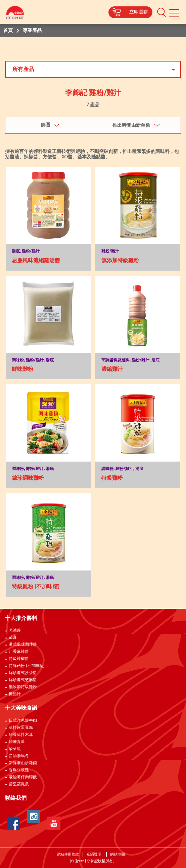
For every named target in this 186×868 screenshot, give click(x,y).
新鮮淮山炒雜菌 (23, 763)
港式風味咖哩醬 (23, 645)
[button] (161, 12)
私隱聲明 (95, 854)
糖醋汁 (15, 694)
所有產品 (23, 69)
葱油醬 (15, 631)
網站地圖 (118, 854)
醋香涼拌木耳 (21, 735)
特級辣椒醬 (19, 659)
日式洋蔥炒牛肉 (23, 721)
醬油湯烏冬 (19, 756)
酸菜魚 (15, 749)
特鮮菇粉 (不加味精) (27, 666)
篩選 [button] (46, 125)
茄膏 (13, 638)
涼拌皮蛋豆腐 (21, 728)
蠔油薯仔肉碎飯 (23, 777)
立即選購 (139, 12)
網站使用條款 (68, 854)
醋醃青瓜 (17, 742)
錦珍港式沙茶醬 (23, 673)
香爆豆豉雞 (19, 770)
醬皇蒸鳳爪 (19, 784)
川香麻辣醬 (19, 652)
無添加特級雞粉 (23, 687)
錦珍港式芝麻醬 (23, 680)
